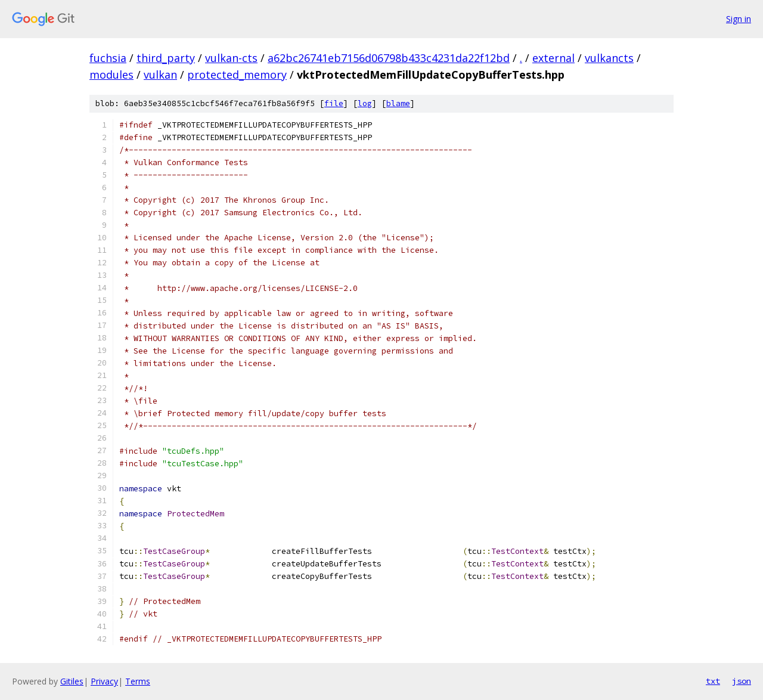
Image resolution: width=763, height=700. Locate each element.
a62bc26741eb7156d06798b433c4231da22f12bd (389, 58)
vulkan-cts (231, 58)
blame (398, 103)
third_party (166, 58)
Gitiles (72, 681)
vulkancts (609, 58)
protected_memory (237, 75)
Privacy (104, 681)
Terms (138, 681)
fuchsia (108, 58)
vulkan (160, 75)
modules (111, 75)
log (365, 103)
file (334, 103)
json (742, 681)
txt (713, 681)
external (553, 58)
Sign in (739, 19)
